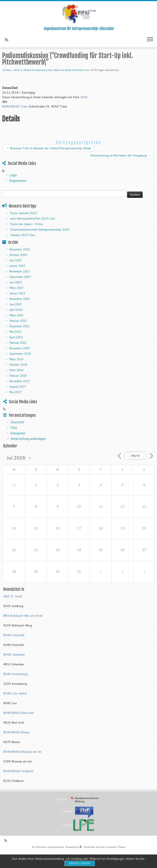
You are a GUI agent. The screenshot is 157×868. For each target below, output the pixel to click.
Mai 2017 (15, 408)
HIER (84, 113)
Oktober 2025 (18, 270)
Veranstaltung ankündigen (28, 454)
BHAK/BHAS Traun (15, 122)
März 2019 (16, 375)
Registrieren (18, 196)
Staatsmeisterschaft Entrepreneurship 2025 (40, 245)
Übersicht (17, 438)
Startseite (9, 57)
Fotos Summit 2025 (24, 229)
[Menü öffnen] (150, 39)
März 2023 (16, 303)
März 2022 (16, 331)
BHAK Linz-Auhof (15, 709)
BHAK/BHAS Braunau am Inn (22, 767)
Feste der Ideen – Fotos (26, 240)
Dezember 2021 (19, 342)
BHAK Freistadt (14, 651)
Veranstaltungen (30, 57)
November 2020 (19, 364)
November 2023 (19, 287)
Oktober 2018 (18, 380)
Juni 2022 (15, 320)
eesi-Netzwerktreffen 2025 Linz (33, 234)
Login (13, 191)
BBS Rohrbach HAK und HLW (23, 631)
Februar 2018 (18, 391)
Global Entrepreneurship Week (64, 57)
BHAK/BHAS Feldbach (18, 787)
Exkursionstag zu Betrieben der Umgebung (120, 171)
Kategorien (18, 449)
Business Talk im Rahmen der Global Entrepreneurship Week (49, 164)
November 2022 (19, 314)
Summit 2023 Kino (23, 251)
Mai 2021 (15, 347)
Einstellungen (79, 863)
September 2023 (20, 292)
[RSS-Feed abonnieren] (8, 40)
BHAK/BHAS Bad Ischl (18, 728)
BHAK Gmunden (14, 670)
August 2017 (17, 402)
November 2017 (19, 397)
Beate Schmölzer (74, 86)
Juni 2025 (15, 276)
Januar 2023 (17, 309)
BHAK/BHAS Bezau (16, 748)
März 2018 (16, 386)
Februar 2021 (18, 358)
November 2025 (19, 265)
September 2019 (20, 369)
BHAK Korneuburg (15, 690)
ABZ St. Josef (13, 612)
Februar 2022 (18, 336)
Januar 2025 (17, 281)
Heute (135, 471)
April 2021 (16, 353)
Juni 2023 (15, 298)
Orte (14, 443)
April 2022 (16, 325)
